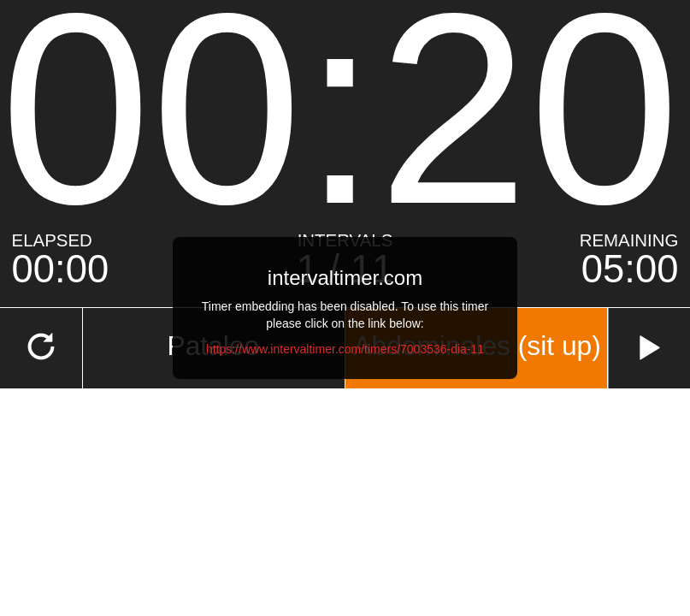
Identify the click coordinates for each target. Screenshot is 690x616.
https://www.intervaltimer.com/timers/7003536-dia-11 (345, 349)
